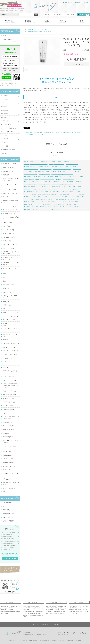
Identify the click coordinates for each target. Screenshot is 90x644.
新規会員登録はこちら (9, 39)
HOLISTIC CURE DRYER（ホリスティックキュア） (43, 199)
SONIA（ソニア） (47, 182)
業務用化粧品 (5, 110)
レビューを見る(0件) (28, 135)
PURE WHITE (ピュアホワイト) (60, 192)
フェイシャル (5, 99)
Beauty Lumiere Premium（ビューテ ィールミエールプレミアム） (54, 194)
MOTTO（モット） (47, 204)
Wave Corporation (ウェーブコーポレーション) (40, 32)
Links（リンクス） (78, 207)
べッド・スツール (6, 124)
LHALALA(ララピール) (41, 207)
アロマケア (4, 135)
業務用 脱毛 (4, 107)
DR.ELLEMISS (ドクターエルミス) (32, 187)
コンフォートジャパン (76, 171)
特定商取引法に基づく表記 (58, 641)
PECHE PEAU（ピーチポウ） (45, 189)
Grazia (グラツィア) (40, 171)
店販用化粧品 (31, 30)
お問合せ (85, 2)
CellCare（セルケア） (68, 179)
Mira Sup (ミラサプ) (73, 199)
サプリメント (5, 121)
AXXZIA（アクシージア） (31, 161)
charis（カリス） (77, 169)
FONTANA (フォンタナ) (30, 197)
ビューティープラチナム (30, 194)
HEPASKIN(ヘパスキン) (79, 197)
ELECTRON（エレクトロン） (31, 169)
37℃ (58, 209)
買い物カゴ (84, 15)
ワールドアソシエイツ (50, 209)
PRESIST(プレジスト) (54, 197)
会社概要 (77, 2)
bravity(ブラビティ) (42, 197)
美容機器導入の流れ (8, 513)
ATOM (80, 641)
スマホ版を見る (70, 641)
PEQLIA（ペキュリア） (66, 197)
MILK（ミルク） (40, 202)
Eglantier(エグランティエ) (31, 166)
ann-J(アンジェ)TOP (13, 641)
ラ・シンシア (51, 207)
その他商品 (4, 153)
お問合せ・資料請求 (8, 521)
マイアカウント (58, 15)
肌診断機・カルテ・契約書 (8, 150)
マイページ (23, 641)
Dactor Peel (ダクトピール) (74, 182)
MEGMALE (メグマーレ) (51, 202)
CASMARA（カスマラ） (46, 169)
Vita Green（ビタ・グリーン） (32, 192)
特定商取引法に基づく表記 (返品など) (33, 132)
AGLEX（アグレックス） (44, 161)
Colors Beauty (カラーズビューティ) (62, 169)
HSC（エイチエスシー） (72, 164)
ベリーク (27, 199)
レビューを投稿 (39, 135)
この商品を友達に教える (67, 132)
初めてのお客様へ (68, 2)
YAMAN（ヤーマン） (71, 204)
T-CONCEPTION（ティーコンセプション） (62, 184)
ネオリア (65, 187)
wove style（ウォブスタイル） (57, 164)
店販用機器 (4, 117)
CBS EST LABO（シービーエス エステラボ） (62, 174)
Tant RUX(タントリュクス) (31, 184)
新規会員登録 (71, 15)
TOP (25, 30)
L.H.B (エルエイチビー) (71, 166)
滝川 (64, 182)
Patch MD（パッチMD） (30, 189)
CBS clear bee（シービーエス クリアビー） (35, 177)
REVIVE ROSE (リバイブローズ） (64, 207)
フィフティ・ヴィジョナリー (79, 194)
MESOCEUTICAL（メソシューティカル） (68, 202)
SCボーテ (41, 166)
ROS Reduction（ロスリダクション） (33, 209)
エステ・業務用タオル (7, 132)
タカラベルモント (57, 182)
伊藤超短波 (67, 161)
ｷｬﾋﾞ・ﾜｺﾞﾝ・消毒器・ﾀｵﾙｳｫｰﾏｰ (10, 128)
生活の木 (32, 179)
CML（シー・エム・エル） (31, 174)
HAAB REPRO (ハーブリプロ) (76, 187)
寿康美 (26, 179)
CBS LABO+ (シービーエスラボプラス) (57, 177)
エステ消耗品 (5, 96)
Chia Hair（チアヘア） (45, 184)
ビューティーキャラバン (75, 192)
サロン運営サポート (8, 510)
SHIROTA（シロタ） (29, 202)
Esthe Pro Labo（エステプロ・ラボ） (54, 166)
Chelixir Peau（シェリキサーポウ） (76, 177)
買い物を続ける (79, 132)
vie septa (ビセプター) (73, 189)
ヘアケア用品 (5, 146)
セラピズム (58, 179)
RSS (76, 641)
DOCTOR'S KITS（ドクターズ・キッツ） (52, 187)
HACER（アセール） (57, 161)
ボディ (3, 103)
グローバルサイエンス (63, 171)
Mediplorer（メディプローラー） (33, 204)
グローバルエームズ (51, 171)
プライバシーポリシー (44, 641)
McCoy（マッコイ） (61, 199)
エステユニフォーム (7, 139)
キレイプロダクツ (29, 171)
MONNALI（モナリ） (59, 204)
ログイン (47, 15)
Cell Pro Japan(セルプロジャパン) (33, 182)
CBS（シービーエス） (44, 174)
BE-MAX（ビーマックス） (60, 189)
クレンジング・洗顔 (42, 30)
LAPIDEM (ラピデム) (29, 207)
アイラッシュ (5, 142)
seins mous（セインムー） (47, 179)
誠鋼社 (37, 179)
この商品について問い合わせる (51, 132)
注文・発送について (8, 517)
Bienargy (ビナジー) (46, 192)
